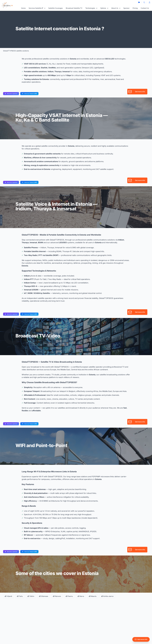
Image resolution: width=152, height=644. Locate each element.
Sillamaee (44, 596)
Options (104, 8)
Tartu (20, 596)
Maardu (93, 596)
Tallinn (31, 596)
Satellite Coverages (56, 8)
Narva (81, 596)
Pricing (135, 8)
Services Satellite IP (37, 8)
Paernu (69, 596)
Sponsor (126, 8)
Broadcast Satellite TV (74, 8)
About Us (116, 8)
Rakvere (57, 596)
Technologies (91, 8)
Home (23, 8)
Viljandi (8, 596)
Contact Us (145, 8)
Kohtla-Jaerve (107, 596)
